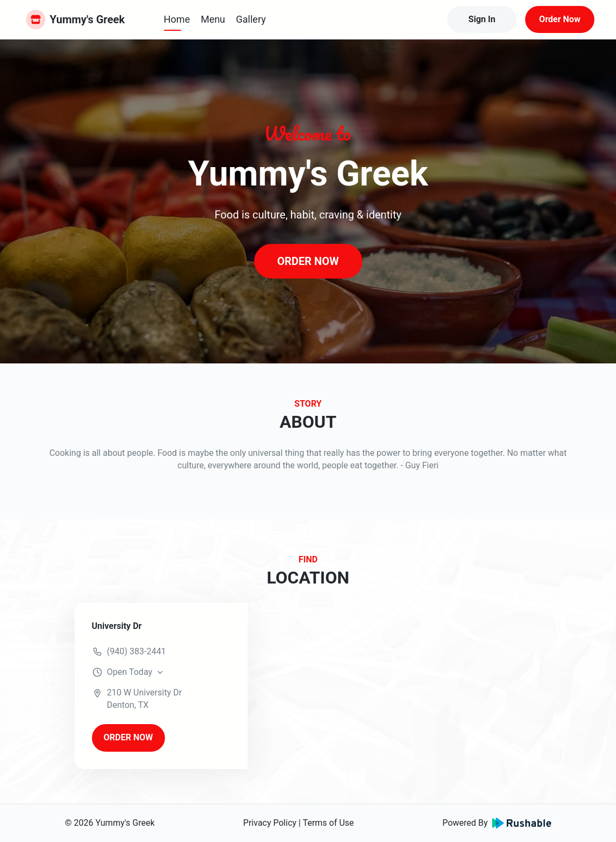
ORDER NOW (308, 261)
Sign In (482, 19)
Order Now (560, 19)
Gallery (251, 19)
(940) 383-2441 (137, 651)
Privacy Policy (270, 823)
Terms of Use (329, 823)
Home (177, 19)
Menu (213, 19)
